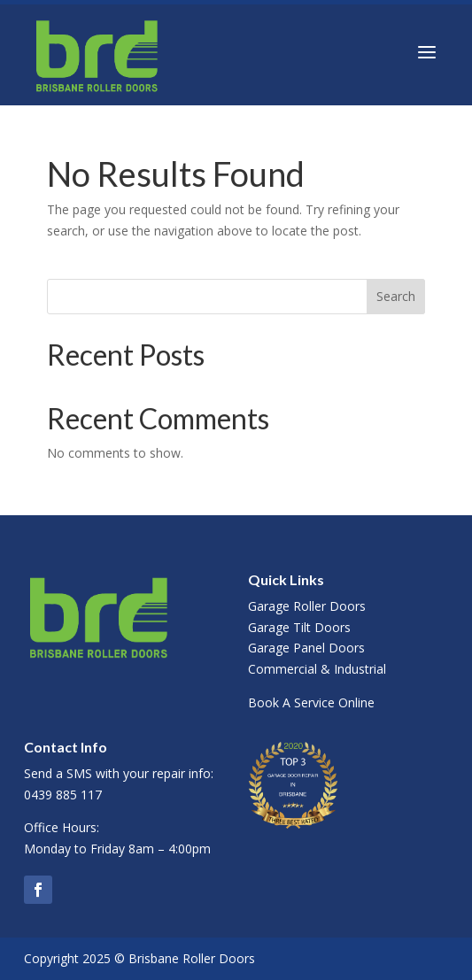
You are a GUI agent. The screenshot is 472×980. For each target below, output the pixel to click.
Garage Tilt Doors (299, 627)
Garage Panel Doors (306, 648)
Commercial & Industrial (317, 669)
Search (396, 296)
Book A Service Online (311, 702)
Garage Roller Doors (307, 606)
